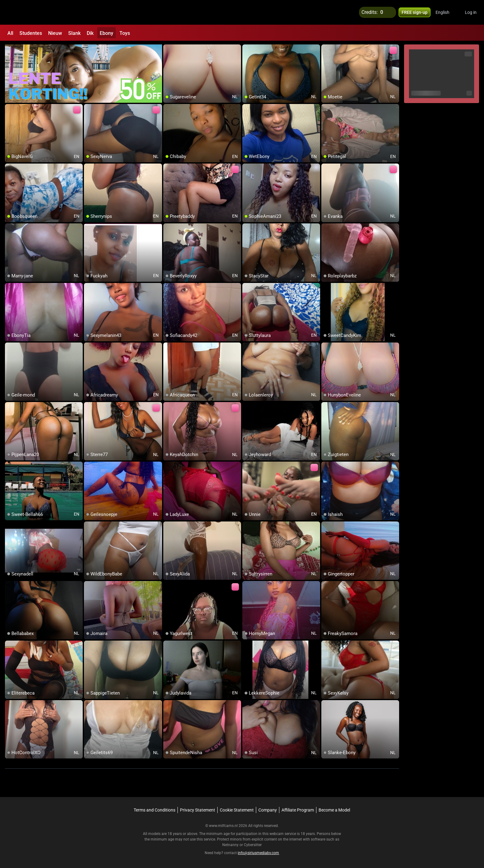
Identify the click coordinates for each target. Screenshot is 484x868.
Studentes (31, 33)
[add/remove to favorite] (168, 49)
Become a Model (334, 810)
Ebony (106, 33)
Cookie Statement (237, 810)
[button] (446, 12)
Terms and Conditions (154, 810)
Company (268, 810)
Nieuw (55, 33)
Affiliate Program (298, 810)
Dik (90, 33)
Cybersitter (253, 845)
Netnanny (231, 845)
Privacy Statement (198, 810)
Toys (125, 33)
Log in (471, 12)
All (10, 33)
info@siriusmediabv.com (258, 853)
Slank (74, 33)
